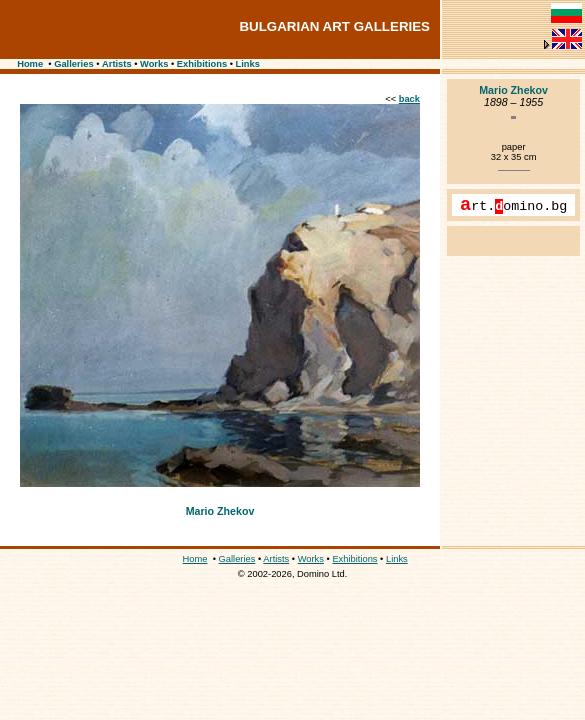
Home (30, 64)
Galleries (73, 64)
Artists (117, 64)
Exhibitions (202, 64)
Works (154, 64)
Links (248, 64)
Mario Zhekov (220, 511)
